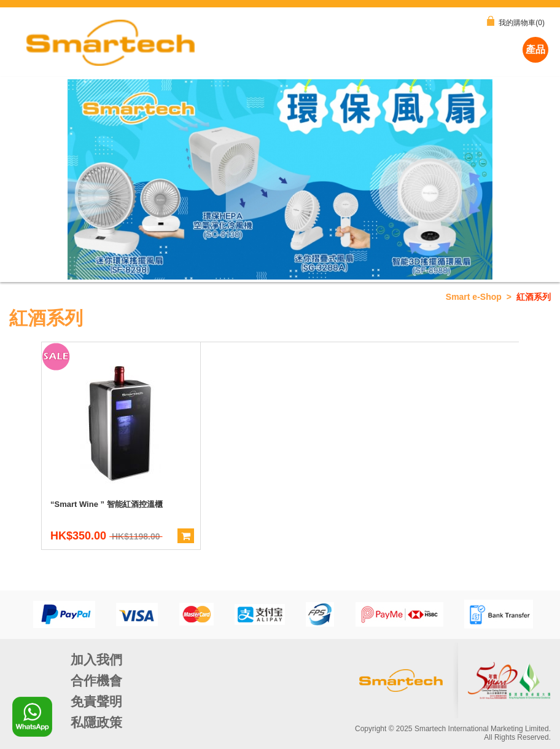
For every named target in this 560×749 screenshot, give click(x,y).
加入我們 (96, 660)
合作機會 (96, 680)
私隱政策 (96, 722)
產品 (535, 49)
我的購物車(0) (516, 22)
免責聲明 (96, 701)
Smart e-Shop (474, 297)
